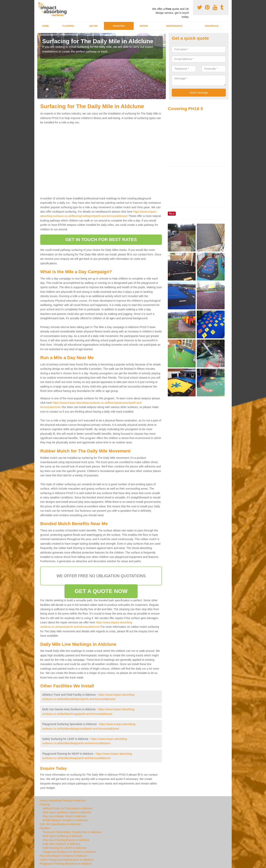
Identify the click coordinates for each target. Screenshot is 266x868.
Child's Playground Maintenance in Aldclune (66, 860)
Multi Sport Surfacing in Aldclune (63, 836)
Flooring (68, 26)
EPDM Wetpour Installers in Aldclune (65, 820)
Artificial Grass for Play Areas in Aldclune (68, 808)
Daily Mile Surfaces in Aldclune (61, 844)
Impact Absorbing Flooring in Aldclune (63, 800)
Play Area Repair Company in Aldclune (63, 856)
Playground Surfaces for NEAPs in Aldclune (69, 852)
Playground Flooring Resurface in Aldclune (66, 864)
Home (46, 26)
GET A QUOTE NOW (101, 591)
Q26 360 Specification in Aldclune (60, 824)
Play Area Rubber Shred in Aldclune (65, 816)
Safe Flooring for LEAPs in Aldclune (64, 848)
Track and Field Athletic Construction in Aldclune (72, 832)
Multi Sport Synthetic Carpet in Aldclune (67, 812)
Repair (144, 26)
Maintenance (174, 26)
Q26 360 (93, 26)
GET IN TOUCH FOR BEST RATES (101, 240)
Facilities (119, 26)
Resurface (212, 26)
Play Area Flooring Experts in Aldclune (66, 840)
